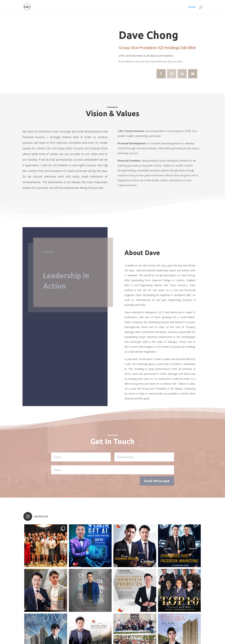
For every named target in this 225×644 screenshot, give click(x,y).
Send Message (157, 482)
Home (192, 7)
